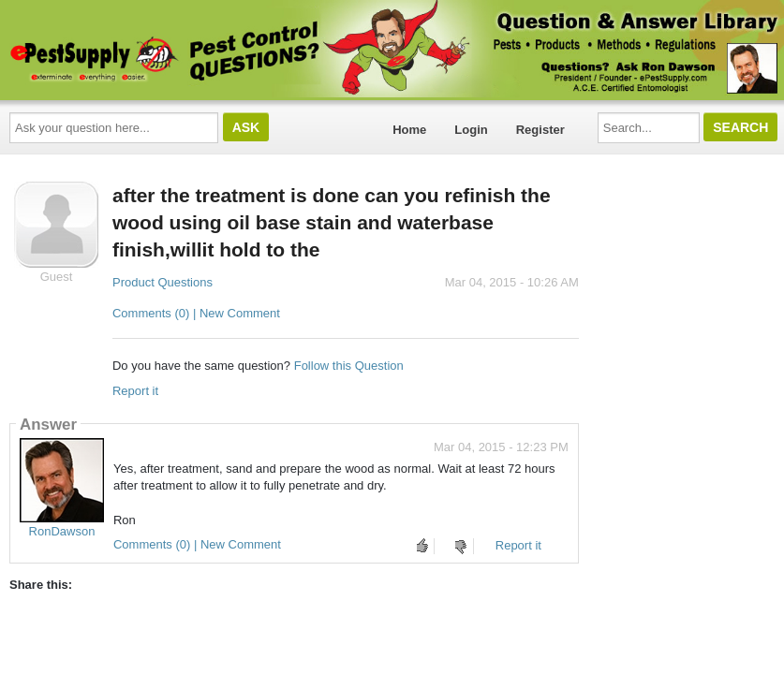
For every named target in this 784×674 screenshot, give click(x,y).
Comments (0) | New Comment (196, 313)
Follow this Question (349, 366)
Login (471, 130)
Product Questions (163, 282)
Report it (135, 391)
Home (409, 130)
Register (540, 130)
